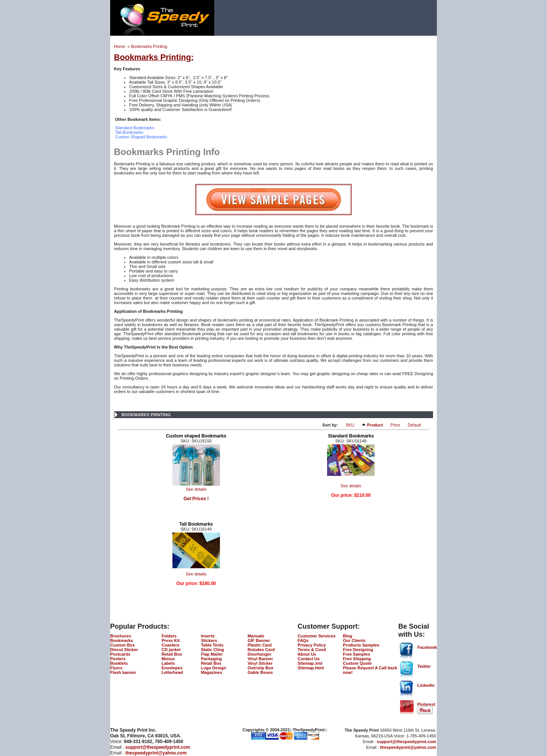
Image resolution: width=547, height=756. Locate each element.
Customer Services (317, 636)
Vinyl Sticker (260, 663)
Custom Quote (357, 663)
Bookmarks (122, 640)
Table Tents (212, 645)
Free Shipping (357, 659)
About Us (307, 654)
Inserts (208, 636)
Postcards (120, 654)
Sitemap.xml (310, 663)
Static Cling (213, 650)
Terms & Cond (312, 650)
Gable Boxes (260, 672)
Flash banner (123, 672)
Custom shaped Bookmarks (196, 436)
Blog (348, 636)
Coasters (170, 645)
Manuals (256, 636)
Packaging (211, 659)
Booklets (119, 663)
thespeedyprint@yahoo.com (156, 753)
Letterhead (172, 672)
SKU (350, 425)
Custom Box (123, 645)
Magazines (212, 672)
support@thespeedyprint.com (158, 747)
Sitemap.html (311, 668)
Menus (168, 659)
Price (395, 425)
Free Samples (357, 654)
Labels (168, 663)
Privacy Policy (312, 645)
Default (414, 425)
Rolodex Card (261, 650)
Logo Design (214, 668)
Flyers (116, 668)
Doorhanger (259, 654)
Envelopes (172, 668)
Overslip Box (261, 668)
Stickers (209, 640)
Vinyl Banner (260, 659)
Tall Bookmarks (196, 524)
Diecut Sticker (124, 650)
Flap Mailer (212, 654)
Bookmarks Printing (149, 46)
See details (196, 489)
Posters (118, 659)
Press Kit (171, 640)
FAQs (303, 640)
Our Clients (354, 640)
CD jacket (171, 650)
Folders (169, 636)
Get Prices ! (196, 499)
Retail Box (172, 654)
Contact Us (309, 659)
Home (120, 46)
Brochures (121, 636)
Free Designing (358, 650)
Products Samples (361, 645)
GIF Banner (259, 640)
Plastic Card (260, 645)
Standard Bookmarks (351, 436)
